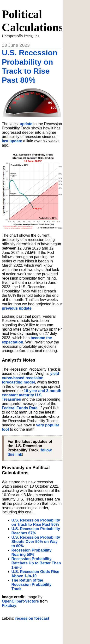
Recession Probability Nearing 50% (32, 552)
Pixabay (9, 606)
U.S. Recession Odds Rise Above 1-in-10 (35, 574)
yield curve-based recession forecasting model (30, 378)
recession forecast (32, 618)
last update (12, 141)
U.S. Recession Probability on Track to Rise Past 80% (36, 522)
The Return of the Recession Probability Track (32, 585)
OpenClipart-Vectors (21, 601)
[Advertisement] (46, 630)
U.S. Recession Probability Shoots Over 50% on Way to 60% (36, 542)
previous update (17, 308)
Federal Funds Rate (20, 408)
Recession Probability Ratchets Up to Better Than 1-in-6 (36, 563)
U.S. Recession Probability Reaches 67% (36, 531)
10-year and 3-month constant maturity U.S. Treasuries (32, 395)
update (26, 124)
